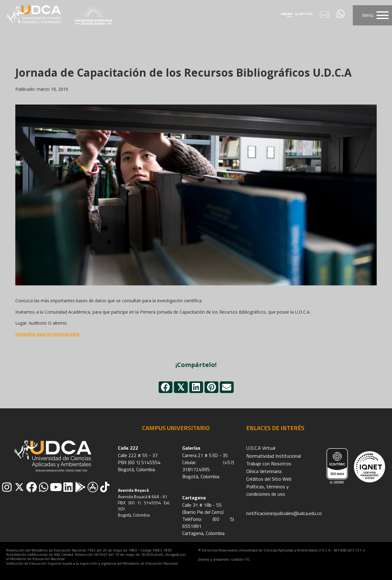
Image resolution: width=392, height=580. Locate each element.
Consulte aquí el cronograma (47, 334)
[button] (372, 15)
